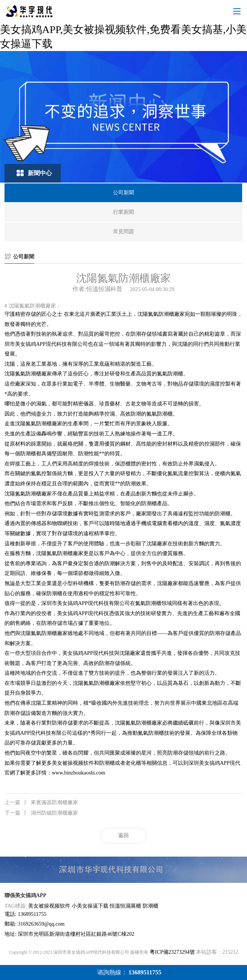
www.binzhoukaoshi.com (78, 773)
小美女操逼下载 (90, 906)
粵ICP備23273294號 (172, 952)
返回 (123, 835)
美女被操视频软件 (49, 906)
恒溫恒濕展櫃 (125, 906)
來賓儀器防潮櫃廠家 (41, 803)
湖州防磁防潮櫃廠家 (41, 813)
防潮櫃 (151, 906)
